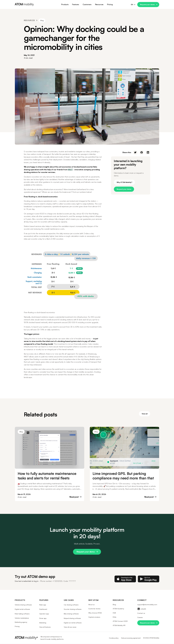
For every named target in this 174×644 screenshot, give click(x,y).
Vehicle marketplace (22, 618)
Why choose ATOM (95, 613)
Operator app (44, 614)
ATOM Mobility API (119, 625)
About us (91, 605)
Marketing (43, 623)
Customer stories (94, 609)
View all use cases (70, 627)
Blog (114, 605)
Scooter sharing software (73, 609)
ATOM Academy (118, 609)
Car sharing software (71, 605)
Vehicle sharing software (23, 605)
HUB (114, 613)
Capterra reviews (94, 617)
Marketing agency (21, 622)
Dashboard (43, 609)
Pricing (110, 4)
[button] (65, 4)
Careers (140, 617)
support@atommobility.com (147, 605)
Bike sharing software (71, 614)
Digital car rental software (73, 623)
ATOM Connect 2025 (120, 621)
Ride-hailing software (22, 614)
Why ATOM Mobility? (124, 182)
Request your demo (147, 4)
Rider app (43, 605)
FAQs (115, 617)
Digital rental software (22, 609)
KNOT (70, 170)
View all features (45, 627)
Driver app (43, 618)
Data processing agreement (131, 638)
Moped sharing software (72, 618)
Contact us (141, 613)
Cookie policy (114, 638)
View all (145, 414)
